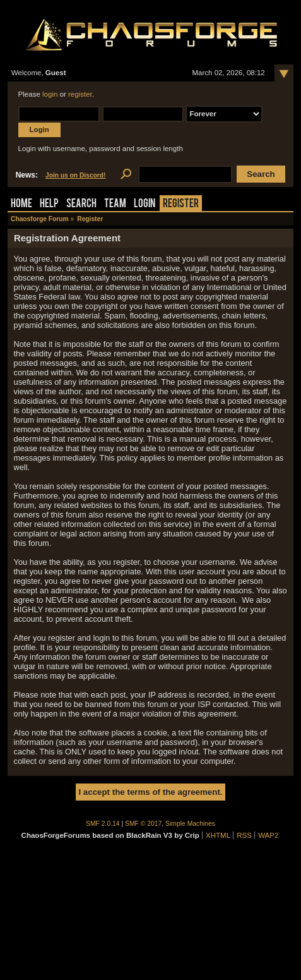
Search (81, 204)
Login (145, 204)
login (50, 94)
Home (21, 204)
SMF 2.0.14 (103, 824)
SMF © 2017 (143, 824)
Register (181, 204)
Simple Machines (190, 824)
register (80, 94)
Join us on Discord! (76, 175)
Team (115, 204)
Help (49, 204)
